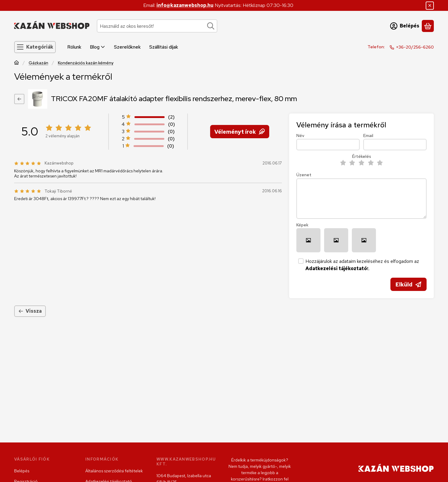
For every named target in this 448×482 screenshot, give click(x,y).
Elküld (408, 284)
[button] (308, 240)
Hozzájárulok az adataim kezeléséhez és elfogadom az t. (362, 265)
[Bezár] (430, 6)
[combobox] (157, 26)
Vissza (30, 311)
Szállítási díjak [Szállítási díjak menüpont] (164, 47)
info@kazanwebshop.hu (185, 5)
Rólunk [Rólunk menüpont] (74, 47)
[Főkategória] (17, 63)
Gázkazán (38, 63)
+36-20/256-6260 (415, 47)
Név (300, 136)
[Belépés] (405, 26)
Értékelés (362, 156)
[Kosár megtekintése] (428, 26)
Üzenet (304, 175)
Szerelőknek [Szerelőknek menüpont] (127, 47)
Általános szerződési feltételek (114, 471)
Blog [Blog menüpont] (98, 47)
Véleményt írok (240, 131)
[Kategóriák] (35, 47)
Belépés (22, 471)
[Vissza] (19, 99)
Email (368, 136)
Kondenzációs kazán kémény (86, 63)
